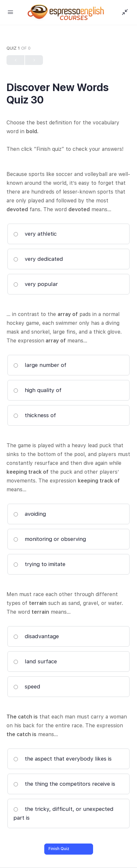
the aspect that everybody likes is (62, 759)
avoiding (30, 514)
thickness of (35, 415)
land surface (35, 661)
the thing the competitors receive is (64, 784)
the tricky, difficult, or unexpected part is (63, 813)
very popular (36, 284)
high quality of (37, 390)
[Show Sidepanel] (123, 12)
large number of (40, 365)
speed (27, 687)
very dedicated (38, 259)
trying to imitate (39, 564)
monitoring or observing (50, 539)
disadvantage (36, 636)
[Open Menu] (10, 12)
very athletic (35, 234)
